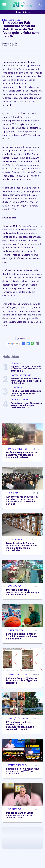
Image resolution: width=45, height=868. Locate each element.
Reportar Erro (22, 339)
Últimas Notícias (23, 12)
